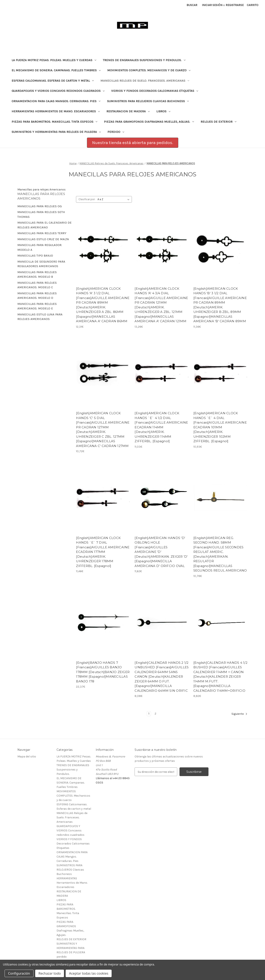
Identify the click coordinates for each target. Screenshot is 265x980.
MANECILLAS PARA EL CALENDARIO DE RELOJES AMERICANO (45, 225)
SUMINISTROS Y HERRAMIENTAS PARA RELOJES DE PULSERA (56, 132)
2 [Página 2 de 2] (155, 714)
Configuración (19, 973)
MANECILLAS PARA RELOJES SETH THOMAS (41, 214)
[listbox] (114, 199)
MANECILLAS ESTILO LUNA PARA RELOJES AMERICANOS (40, 317)
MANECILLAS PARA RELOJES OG (40, 206)
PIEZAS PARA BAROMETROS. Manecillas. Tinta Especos (54, 122)
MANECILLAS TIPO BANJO (35, 256)
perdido (116, 132)
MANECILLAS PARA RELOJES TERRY (42, 233)
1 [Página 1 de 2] (149, 714)
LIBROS (163, 111)
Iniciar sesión (212, 5)
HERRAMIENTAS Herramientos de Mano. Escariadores (56, 111)
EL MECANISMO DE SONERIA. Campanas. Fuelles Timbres (56, 70)
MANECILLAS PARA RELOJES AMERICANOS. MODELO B (37, 274)
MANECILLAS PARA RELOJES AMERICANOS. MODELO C (37, 285)
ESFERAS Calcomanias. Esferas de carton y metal (53, 81)
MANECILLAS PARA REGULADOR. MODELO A (40, 247)
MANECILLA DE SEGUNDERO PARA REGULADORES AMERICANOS (41, 264)
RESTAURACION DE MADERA (128, 111)
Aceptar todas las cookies (89, 973)
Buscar (192, 5)
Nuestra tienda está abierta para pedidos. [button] (133, 143)
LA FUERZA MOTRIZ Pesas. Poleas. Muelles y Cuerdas (54, 60)
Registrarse (235, 5)
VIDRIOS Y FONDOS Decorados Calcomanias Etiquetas (155, 91)
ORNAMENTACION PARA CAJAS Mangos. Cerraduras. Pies (56, 101)
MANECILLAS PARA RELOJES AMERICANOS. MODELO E (37, 306)
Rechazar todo (50, 973)
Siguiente (239, 714)
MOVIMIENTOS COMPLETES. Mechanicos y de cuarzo (149, 70)
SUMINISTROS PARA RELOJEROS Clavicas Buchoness (148, 101)
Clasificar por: (87, 199)
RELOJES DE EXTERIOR (219, 122)
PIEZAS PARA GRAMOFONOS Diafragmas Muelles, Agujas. (149, 122)
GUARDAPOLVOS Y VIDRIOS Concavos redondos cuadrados (58, 91)
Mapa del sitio (27, 757)
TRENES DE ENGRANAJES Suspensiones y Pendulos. (144, 60)
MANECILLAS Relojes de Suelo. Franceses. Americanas (145, 81)
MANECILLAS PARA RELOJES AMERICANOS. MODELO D (37, 296)
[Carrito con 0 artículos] (253, 5)
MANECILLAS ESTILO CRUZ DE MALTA (43, 239)
